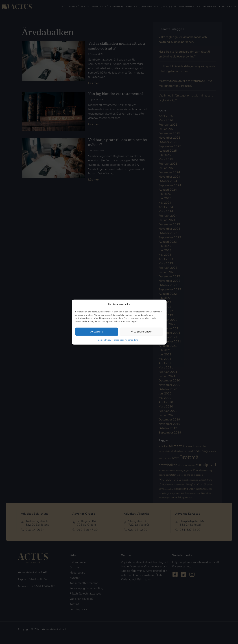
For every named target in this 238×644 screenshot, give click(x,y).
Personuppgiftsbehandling (126, 340)
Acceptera (97, 332)
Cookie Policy (104, 340)
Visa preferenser (141, 332)
